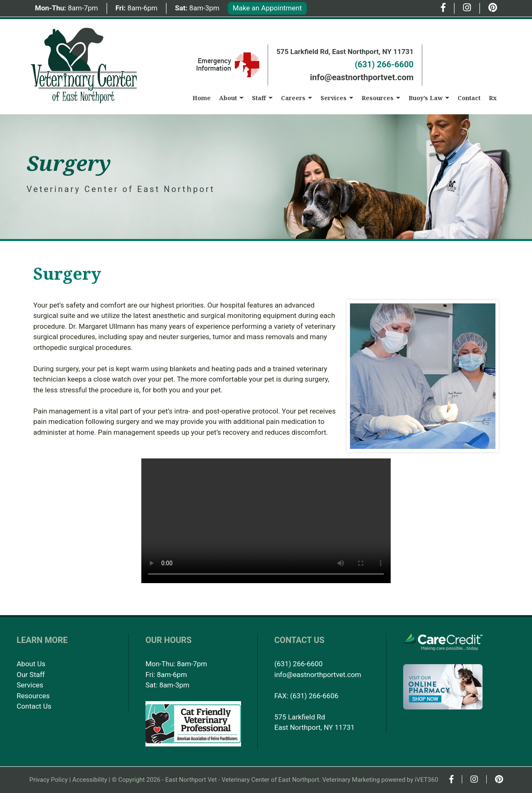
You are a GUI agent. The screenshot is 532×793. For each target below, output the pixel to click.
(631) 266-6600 (384, 64)
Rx (493, 98)
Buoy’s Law (426, 98)
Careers (293, 98)
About (228, 98)
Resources (378, 98)
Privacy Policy (48, 780)
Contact (469, 98)
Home (202, 98)
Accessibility (90, 780)
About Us (31, 664)
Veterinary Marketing (351, 780)
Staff (259, 98)
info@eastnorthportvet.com (362, 77)
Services (334, 98)
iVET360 (426, 780)
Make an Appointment (267, 8)
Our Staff (31, 675)
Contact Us (34, 706)
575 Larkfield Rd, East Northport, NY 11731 (345, 52)
